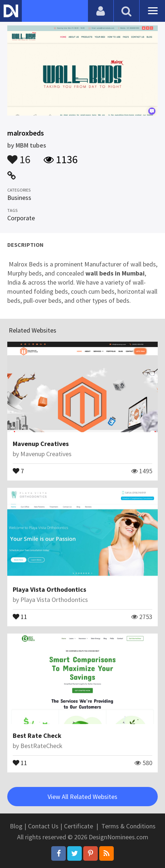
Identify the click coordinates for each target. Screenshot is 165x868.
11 (20, 616)
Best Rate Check (37, 736)
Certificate (79, 826)
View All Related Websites (82, 797)
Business (19, 198)
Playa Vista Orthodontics (49, 589)
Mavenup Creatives (41, 444)
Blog (16, 826)
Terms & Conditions (128, 826)
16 (19, 156)
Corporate (21, 218)
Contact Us (43, 826)
